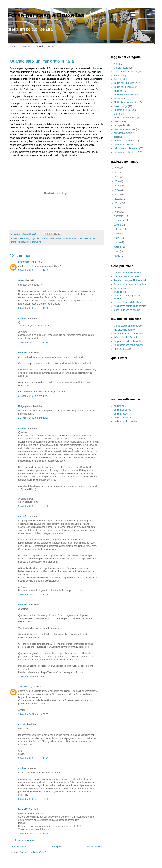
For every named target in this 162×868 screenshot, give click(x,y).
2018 (118, 173)
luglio (117, 238)
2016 (118, 181)
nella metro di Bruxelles (126, 152)
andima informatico (123, 418)
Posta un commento (25, 840)
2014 (118, 190)
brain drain (119, 121)
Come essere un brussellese (128, 326)
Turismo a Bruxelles (124, 110)
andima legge (121, 414)
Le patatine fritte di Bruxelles (128, 341)
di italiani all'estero (123, 133)
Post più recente (19, 847)
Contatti (39, 46)
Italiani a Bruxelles (123, 288)
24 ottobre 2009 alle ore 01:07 (33, 714)
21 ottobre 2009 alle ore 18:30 (33, 418)
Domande (26, 46)
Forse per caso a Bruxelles (46, 15)
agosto (117, 234)
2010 (118, 208)
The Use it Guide (122, 349)
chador (96, 68)
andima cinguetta (123, 410)
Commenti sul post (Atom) (33, 852)
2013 (118, 195)
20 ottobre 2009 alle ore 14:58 (33, 270)
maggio (118, 247)
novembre (119, 220)
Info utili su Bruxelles (124, 95)
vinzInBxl (23, 516)
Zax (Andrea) (25, 687)
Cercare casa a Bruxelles (127, 276)
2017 (118, 177)
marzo (117, 256)
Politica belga (121, 106)
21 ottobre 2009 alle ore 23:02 (33, 506)
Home (13, 46)
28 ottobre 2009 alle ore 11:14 (33, 834)
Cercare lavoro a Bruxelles (127, 273)
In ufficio (118, 91)
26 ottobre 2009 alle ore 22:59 (33, 799)
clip (28, 238)
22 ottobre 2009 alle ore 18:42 (33, 676)
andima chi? (120, 406)
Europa (118, 76)
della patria (120, 125)
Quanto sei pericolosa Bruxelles (130, 284)
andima (22, 238)
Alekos (22, 280)
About (51, 46)
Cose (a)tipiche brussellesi (127, 310)
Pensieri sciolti (18, 242)
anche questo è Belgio (125, 118)
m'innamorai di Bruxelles (126, 148)
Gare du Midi (120, 79)
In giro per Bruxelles (39, 238)
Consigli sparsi (121, 68)
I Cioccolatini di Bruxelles (126, 337)
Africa (117, 64)
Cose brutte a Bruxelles (126, 72)
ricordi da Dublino (33, 242)
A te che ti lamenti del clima (128, 302)
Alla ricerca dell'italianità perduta (130, 306)
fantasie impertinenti (124, 141)
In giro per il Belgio (123, 87)
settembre (119, 229)
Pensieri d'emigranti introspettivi (130, 280)
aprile (117, 251)
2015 (118, 186)
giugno (117, 242)
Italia (52, 238)
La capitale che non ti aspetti (128, 345)
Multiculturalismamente (65, 238)
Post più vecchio (94, 847)
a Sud (117, 114)
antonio (22, 724)
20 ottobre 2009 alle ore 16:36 (33, 308)
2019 (118, 168)
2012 (118, 199)
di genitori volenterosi (125, 129)
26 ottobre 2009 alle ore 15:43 (33, 758)
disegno (118, 137)
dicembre (119, 216)
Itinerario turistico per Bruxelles (130, 334)
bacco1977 (24, 353)
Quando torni (120, 292)
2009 (118, 212)
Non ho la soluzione (86, 238)
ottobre (118, 225)
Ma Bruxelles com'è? (124, 330)
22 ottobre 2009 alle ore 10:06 (33, 595)
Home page (57, 847)
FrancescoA (25, 262)
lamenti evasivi (121, 145)
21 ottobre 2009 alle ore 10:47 (33, 396)
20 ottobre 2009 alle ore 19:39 (33, 343)
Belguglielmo (25, 406)
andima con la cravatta (125, 421)
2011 (118, 203)
